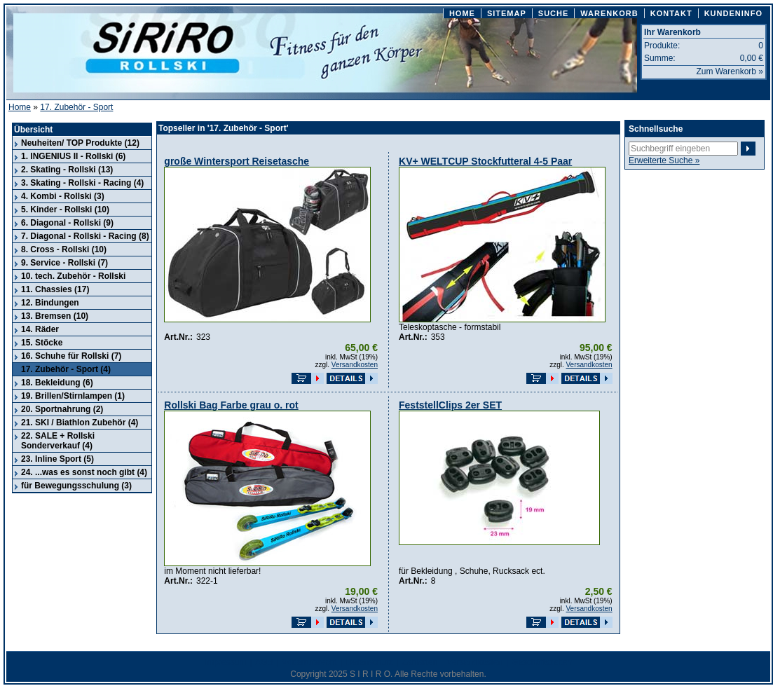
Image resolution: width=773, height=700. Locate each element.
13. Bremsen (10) (55, 316)
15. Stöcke (42, 343)
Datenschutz (370, 662)
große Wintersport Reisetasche (237, 161)
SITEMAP (507, 13)
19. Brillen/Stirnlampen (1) (73, 396)
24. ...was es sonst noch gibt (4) (84, 472)
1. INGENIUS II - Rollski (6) (73, 156)
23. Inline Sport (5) (57, 459)
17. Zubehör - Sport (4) (66, 369)
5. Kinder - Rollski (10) (65, 210)
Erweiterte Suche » (664, 160)
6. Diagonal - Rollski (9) (67, 223)
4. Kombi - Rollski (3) (63, 196)
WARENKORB (609, 13)
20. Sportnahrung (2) (62, 409)
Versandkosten (355, 365)
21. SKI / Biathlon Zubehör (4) (80, 423)
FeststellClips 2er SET (450, 405)
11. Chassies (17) (55, 289)
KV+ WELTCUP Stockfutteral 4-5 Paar (485, 161)
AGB (264, 662)
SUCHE (554, 13)
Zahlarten (420, 662)
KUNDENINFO (733, 13)
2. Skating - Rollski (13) (67, 170)
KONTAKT (671, 13)
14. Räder (40, 329)
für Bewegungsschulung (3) (76, 486)
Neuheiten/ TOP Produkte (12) (80, 143)
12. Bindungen (50, 303)
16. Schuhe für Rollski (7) (71, 356)
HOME (462, 13)
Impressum (225, 662)
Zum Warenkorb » (730, 71)
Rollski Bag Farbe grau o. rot (231, 405)
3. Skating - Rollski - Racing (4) (82, 183)
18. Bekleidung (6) (57, 383)
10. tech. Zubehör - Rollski (73, 276)
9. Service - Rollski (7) (64, 263)
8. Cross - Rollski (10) (64, 249)
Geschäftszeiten (542, 662)
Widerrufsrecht (310, 662)
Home (20, 107)
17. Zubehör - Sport (76, 107)
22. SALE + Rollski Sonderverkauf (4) (58, 441)
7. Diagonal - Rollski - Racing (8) (85, 236)
